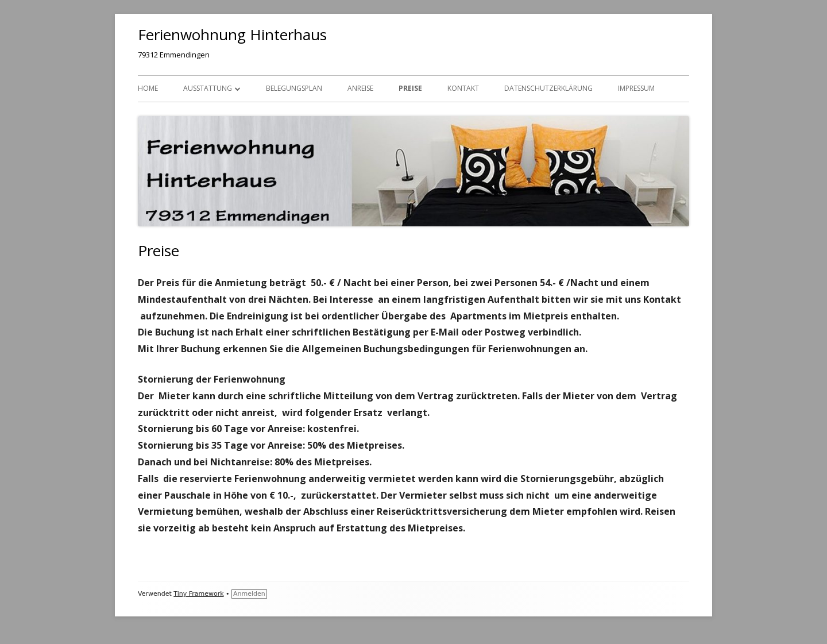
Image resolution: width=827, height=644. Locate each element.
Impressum (636, 88)
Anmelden (249, 594)
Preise (410, 88)
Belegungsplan (294, 88)
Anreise (360, 88)
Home (148, 88)
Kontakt (463, 88)
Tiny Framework (198, 594)
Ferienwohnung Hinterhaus (232, 34)
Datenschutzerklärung (548, 88)
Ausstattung (208, 88)
